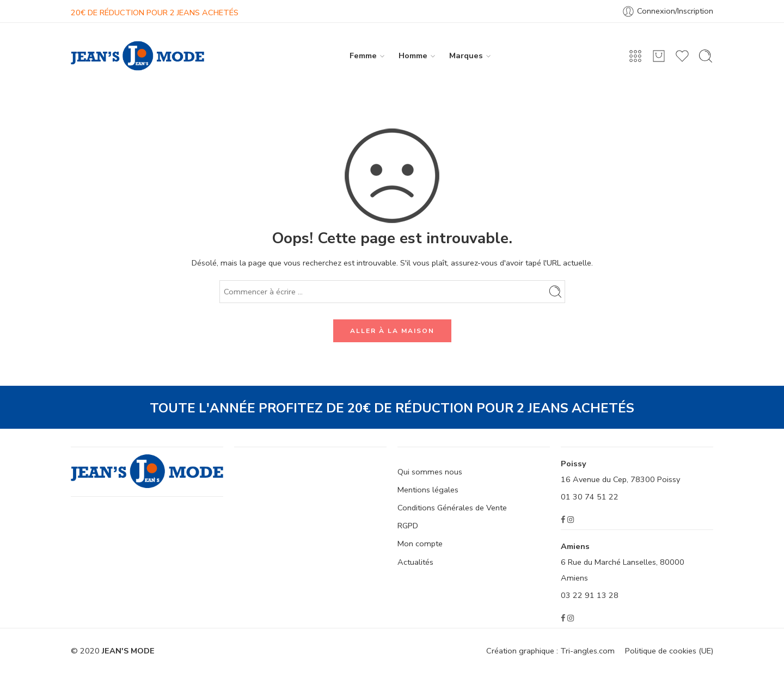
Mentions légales (428, 490)
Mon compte (420, 544)
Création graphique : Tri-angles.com (550, 651)
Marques (466, 56)
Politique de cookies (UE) (669, 651)
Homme (413, 56)
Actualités (415, 562)
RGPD (408, 526)
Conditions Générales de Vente (452, 508)
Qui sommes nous (430, 472)
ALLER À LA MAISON (392, 331)
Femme (363, 56)
